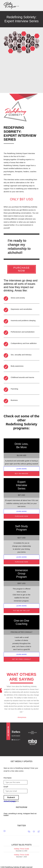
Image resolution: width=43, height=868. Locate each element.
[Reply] (38, 831)
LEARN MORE (21, 469)
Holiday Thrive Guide (21, 849)
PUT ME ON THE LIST (22, 611)
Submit (11, 797)
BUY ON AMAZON (21, 474)
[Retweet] (29, 831)
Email (6, 787)
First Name (8, 778)
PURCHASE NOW (22, 269)
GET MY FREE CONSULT (22, 659)
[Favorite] (34, 831)
